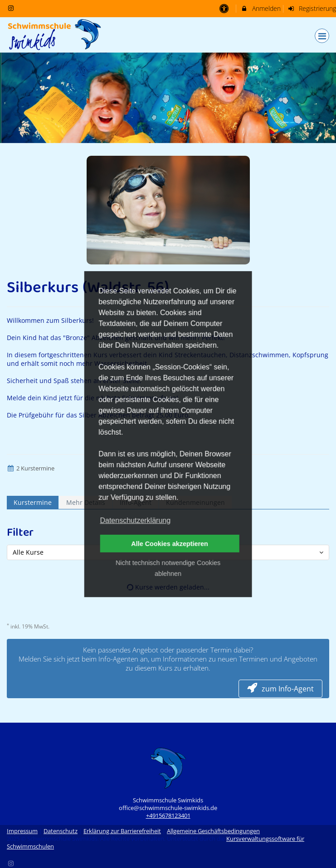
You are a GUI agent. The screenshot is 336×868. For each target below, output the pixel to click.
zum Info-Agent (280, 689)
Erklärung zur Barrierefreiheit (122, 831)
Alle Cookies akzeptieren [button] (170, 544)
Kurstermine (33, 502)
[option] (168, 98)
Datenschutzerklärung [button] (135, 520)
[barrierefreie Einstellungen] (225, 8)
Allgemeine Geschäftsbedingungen (213, 831)
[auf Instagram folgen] (12, 8)
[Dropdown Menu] (322, 36)
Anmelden (261, 8)
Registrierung (312, 8)
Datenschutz (61, 831)
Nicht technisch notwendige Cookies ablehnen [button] (168, 568)
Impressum (22, 831)
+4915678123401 (168, 816)
